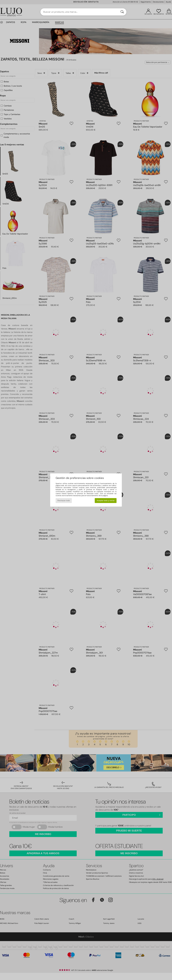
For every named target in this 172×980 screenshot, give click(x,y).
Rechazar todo (64, 500)
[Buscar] (122, 12)
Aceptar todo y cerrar (106, 500)
